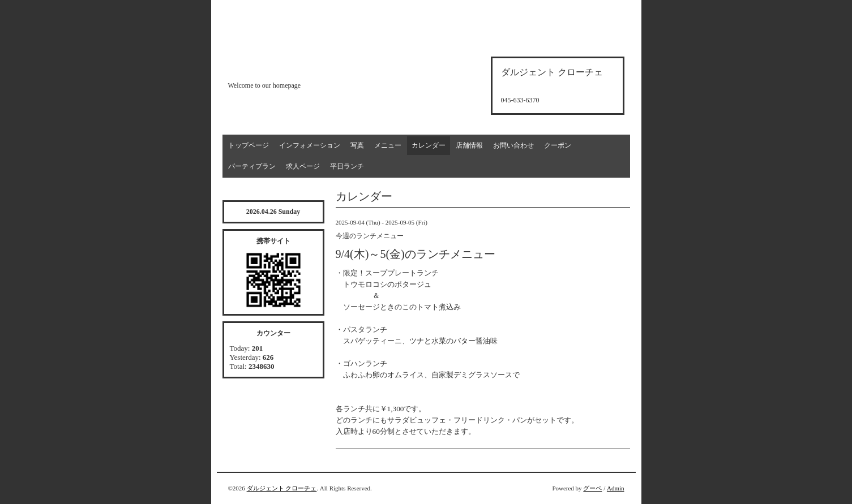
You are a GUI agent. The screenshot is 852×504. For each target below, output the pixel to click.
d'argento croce (284, 66)
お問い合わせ (513, 145)
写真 (357, 145)
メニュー (388, 145)
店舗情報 (469, 145)
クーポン (558, 145)
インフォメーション (310, 145)
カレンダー (429, 145)
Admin (616, 488)
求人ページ (303, 166)
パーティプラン (252, 166)
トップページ (249, 145)
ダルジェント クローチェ (282, 488)
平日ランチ (347, 166)
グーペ (592, 488)
